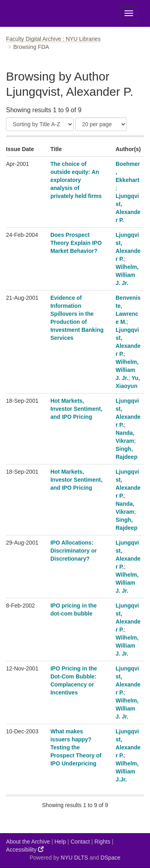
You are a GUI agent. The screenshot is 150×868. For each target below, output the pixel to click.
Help (60, 842)
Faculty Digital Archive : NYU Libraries (53, 39)
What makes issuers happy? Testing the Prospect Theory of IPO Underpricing (76, 747)
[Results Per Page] (101, 124)
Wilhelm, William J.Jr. (127, 771)
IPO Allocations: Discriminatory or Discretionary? (74, 551)
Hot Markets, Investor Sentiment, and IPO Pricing (76, 409)
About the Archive (28, 842)
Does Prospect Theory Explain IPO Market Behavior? (76, 243)
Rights (102, 842)
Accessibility (25, 849)
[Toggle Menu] (129, 13)
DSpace (110, 858)
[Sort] (40, 124)
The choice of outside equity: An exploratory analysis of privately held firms (76, 180)
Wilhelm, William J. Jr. (127, 275)
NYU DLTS (74, 858)
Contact (80, 842)
